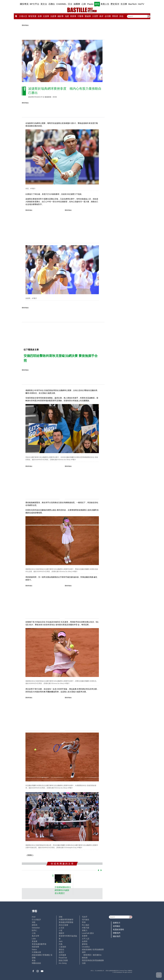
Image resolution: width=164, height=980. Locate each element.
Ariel (34, 917)
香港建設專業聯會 (66, 922)
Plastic (90, 4)
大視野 (95, 16)
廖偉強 (85, 944)
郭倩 (84, 922)
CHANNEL (61, 4)
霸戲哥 (61, 933)
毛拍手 (85, 917)
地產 (67, 16)
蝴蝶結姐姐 (36, 963)
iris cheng (63, 963)
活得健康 (62, 955)
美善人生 (105, 4)
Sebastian (36, 928)
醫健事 (88, 16)
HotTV (141, 4)
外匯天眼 (86, 928)
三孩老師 (62, 947)
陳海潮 (85, 958)
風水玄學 (35, 936)
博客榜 (115, 16)
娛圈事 (77, 4)
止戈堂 (61, 928)
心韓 (84, 4)
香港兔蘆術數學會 (39, 944)
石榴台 (52, 4)
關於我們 (117, 936)
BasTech (133, 4)
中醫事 (80, 16)
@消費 (108, 16)
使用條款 (117, 926)
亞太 (70, 4)
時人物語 (86, 925)
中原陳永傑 (36, 952)
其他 (121, 16)
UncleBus (86, 947)
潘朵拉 (61, 950)
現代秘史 (86, 920)
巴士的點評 (36, 920)
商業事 (73, 16)
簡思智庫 (35, 947)
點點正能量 (63, 960)
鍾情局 (35, 925)
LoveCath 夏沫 (88, 933)
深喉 (61, 917)
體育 (97, 4)
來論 (34, 960)
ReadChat (63, 958)
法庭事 (53, 16)
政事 (40, 16)
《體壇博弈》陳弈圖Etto (92, 955)
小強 (34, 933)
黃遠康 (35, 941)
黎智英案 (32, 16)
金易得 (85, 941)
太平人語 (86, 939)
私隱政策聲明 (118, 930)
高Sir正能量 (64, 925)
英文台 (44, 4)
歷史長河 (115, 4)
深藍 (34, 922)
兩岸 (101, 16)
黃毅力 (85, 930)
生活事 (124, 4)
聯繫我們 (117, 933)
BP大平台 (35, 4)
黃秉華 (85, 936)
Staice (34, 950)
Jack (61, 941)
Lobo (34, 939)
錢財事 (61, 16)
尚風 (61, 944)
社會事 (46, 16)
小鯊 (61, 930)
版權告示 (117, 923)
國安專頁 (24, 4)
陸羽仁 (35, 930)
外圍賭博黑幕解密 (66, 920)
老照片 (61, 952)
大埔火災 (23, 16)
